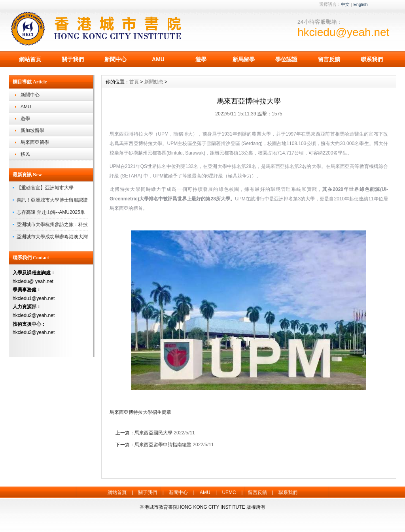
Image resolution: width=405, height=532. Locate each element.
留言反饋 (329, 59)
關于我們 (73, 59)
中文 (345, 4)
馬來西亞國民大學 (153, 433)
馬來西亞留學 (35, 142)
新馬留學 (244, 59)
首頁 (134, 82)
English (360, 4)
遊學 (201, 59)
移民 (25, 154)
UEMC (229, 492)
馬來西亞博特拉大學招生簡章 (140, 412)
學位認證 (286, 59)
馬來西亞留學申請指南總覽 (163, 445)
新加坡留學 (32, 130)
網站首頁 (30, 59)
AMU (158, 59)
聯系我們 (372, 59)
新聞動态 (154, 82)
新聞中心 (115, 59)
